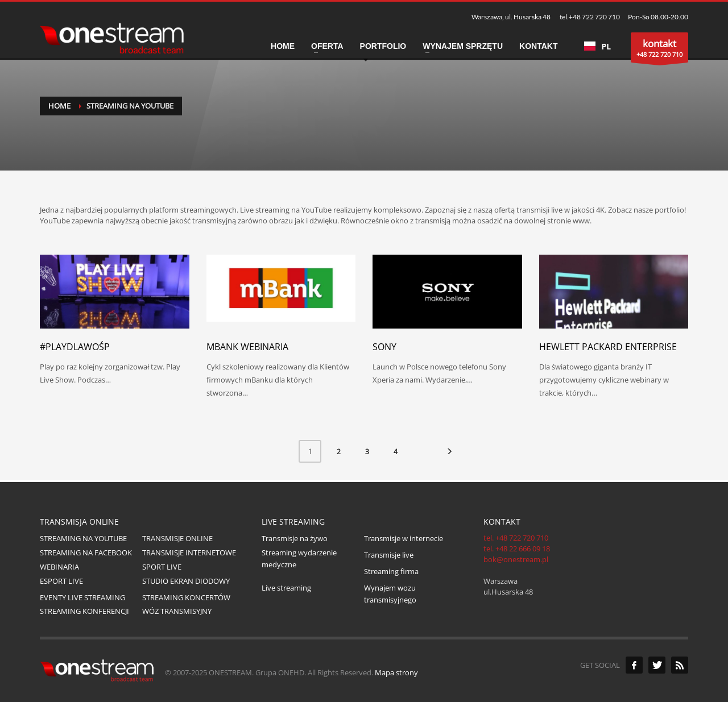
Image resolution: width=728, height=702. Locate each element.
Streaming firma (391, 571)
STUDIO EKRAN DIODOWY (186, 581)
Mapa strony (396, 672)
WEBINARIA (59, 567)
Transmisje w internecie (404, 538)
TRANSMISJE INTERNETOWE (189, 553)
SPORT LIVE (162, 567)
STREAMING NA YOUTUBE (83, 538)
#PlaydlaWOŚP (75, 347)
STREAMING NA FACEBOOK (86, 553)
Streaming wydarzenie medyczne (299, 558)
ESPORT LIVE (61, 581)
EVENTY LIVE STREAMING (82, 597)
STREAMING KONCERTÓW (186, 597)
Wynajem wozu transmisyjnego (390, 594)
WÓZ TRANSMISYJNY (177, 611)
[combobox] (597, 46)
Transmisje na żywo (295, 538)
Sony (384, 347)
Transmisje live (389, 555)
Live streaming (286, 588)
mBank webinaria (247, 347)
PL (597, 46)
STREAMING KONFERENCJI (84, 611)
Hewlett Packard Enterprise (608, 347)
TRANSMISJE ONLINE (177, 538)
